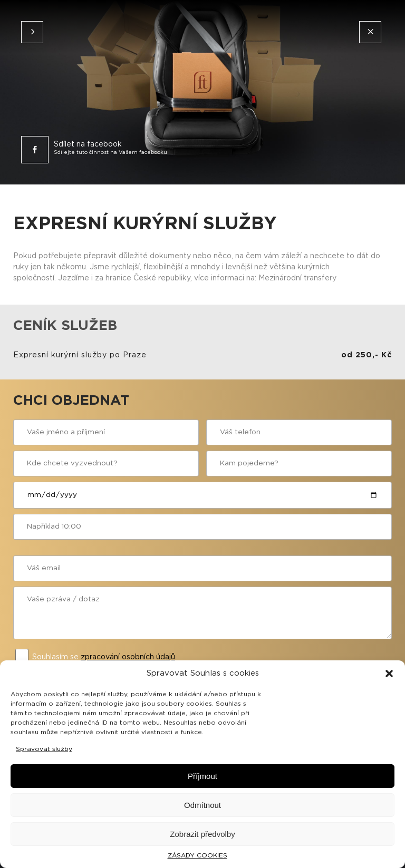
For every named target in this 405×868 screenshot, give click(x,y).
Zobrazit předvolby (202, 834)
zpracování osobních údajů (128, 657)
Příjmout (202, 776)
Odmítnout (202, 805)
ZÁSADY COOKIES (197, 855)
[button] (389, 674)
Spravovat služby (44, 749)
